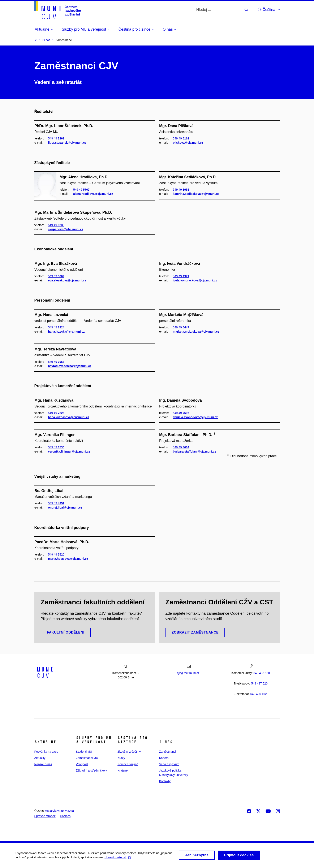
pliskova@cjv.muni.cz (188, 143)
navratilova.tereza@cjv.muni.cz (70, 366)
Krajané (122, 770)
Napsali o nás (43, 764)
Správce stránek (45, 816)
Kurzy (121, 758)
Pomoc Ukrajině (128, 764)
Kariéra (164, 758)
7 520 (259, 683)
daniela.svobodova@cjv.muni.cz (195, 417)
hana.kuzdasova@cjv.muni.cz (69, 417)
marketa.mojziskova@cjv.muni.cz (196, 332)
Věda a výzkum (169, 764)
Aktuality (40, 758)
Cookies (65, 816)
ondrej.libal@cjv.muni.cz (65, 508)
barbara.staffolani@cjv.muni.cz (194, 452)
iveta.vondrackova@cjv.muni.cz (195, 280)
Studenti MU (84, 752)
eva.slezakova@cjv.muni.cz (67, 280)
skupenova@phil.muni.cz (66, 229)
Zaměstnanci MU (87, 758)
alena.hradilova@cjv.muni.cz (93, 194)
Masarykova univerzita (59, 811)
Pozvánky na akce (46, 752)
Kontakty (165, 781)
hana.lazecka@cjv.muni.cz (66, 332)
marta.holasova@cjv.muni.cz (68, 559)
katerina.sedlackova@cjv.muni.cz (196, 194)
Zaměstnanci (167, 752)
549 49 (56, 138)
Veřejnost (82, 764)
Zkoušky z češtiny (129, 752)
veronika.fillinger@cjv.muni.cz (69, 452)
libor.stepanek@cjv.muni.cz (67, 143)
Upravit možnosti (118, 859)
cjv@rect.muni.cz (188, 673)
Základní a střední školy (91, 770)
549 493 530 (262, 673)
